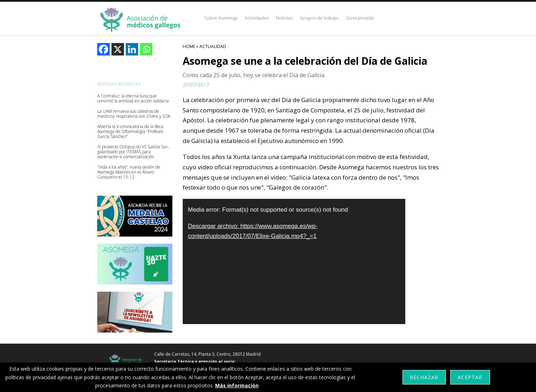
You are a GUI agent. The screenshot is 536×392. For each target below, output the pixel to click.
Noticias (284, 18)
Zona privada (360, 18)
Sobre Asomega (221, 18)
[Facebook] (103, 49)
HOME (189, 46)
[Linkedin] (132, 49)
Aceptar (470, 377)
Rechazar (424, 377)
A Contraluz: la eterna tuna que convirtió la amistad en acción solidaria (133, 99)
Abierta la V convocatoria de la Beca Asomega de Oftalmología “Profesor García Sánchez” (130, 132)
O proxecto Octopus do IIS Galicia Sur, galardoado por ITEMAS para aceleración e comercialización (133, 152)
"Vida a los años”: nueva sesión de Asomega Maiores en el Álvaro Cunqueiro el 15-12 (129, 172)
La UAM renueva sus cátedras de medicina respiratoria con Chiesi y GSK (134, 114)
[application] (294, 261)
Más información (237, 385)
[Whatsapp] (146, 49)
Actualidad (213, 46)
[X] (118, 49)
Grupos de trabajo (319, 18)
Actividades (257, 18)
